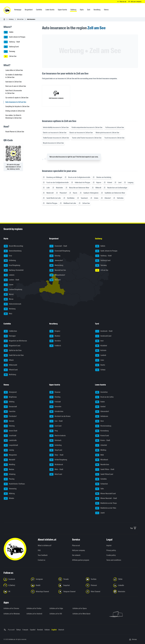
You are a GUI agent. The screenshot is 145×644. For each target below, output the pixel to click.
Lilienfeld (101, 445)
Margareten (10, 455)
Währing (9, 494)
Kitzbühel (101, 346)
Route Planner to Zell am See (15, 132)
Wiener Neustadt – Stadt (106, 498)
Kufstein (101, 351)
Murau (9, 299)
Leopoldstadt (11, 445)
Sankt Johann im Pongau (15, 37)
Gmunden (55, 407)
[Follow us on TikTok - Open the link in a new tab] (126, 579)
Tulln (99, 489)
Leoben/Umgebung (13, 290)
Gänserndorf (102, 412)
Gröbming (10, 261)
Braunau (55, 392)
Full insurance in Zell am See (115, 127)
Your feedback (43, 555)
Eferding (55, 397)
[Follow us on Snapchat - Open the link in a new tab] (71, 585)
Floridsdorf (10, 416)
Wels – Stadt (56, 470)
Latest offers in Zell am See (14, 70)
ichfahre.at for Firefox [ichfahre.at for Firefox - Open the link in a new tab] (34, 608)
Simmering (10, 489)
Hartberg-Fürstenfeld (14, 270)
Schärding (56, 445)
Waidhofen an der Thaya (106, 503)
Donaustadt (10, 407)
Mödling (101, 450)
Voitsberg (10, 309)
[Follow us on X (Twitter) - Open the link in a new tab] (16, 585)
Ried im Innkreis (58, 436)
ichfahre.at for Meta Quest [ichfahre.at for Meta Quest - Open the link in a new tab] (81, 614)
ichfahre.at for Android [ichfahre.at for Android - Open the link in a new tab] (34, 614)
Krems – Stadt (103, 440)
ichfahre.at (12, 639)
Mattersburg (56, 265)
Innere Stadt (11, 431)
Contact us (42, 560)
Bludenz (55, 336)
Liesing (9, 450)
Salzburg (11, 19)
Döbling (9, 402)
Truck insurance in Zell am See (114, 138)
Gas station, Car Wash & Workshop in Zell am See (13, 117)
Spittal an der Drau (13, 351)
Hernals (9, 421)
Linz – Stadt (56, 421)
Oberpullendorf (57, 275)
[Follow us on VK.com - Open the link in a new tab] (16, 592)
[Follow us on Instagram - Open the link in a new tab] (43, 579)
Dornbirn (55, 341)
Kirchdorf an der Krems (60, 416)
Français (25, 630)
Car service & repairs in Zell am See (17, 98)
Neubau (9, 470)
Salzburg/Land (11, 47)
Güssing (55, 256)
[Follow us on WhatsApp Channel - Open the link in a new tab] (43, 592)
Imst (99, 341)
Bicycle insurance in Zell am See (53, 143)
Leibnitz (9, 275)
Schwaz (100, 370)
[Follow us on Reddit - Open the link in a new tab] (43, 585)
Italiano (47, 630)
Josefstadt (10, 436)
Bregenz (55, 331)
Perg (54, 431)
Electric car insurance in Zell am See (55, 133)
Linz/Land (55, 426)
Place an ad (76, 545)
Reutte (100, 365)
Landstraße (10, 440)
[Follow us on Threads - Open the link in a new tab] (71, 579)
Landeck (101, 355)
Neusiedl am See (58, 270)
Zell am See (20, 19)
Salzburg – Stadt (12, 42)
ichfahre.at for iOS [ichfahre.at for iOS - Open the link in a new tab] (56, 614)
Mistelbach (102, 460)
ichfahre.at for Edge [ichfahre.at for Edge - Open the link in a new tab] (56, 608)
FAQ (39, 550)
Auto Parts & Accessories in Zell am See (14, 92)
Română (40, 630)
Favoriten (10, 412)
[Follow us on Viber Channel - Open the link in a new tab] (98, 592)
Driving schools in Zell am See (15, 111)
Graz (8, 256)
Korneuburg (102, 431)
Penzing (9, 479)
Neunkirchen (102, 465)
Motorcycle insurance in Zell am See (107, 133)
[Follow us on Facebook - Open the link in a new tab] (16, 579)
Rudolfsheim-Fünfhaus (14, 484)
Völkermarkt (10, 365)
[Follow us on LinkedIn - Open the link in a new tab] (126, 585)
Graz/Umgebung (12, 265)
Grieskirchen (56, 412)
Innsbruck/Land (103, 336)
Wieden (9, 498)
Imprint (109, 545)
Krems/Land (102, 436)
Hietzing (9, 426)
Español (33, 630)
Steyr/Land (56, 450)
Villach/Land (11, 370)
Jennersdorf (56, 261)
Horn (99, 421)
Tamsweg (9, 52)
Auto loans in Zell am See (13, 82)
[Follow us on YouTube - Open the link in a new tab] (98, 579)
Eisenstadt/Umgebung (60, 251)
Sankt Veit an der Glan (14, 355)
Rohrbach (55, 440)
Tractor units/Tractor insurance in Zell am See (87, 138)
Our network (76, 555)
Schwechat (101, 484)
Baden (100, 402)
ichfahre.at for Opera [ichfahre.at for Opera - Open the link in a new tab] (80, 608)
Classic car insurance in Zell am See (81, 133)
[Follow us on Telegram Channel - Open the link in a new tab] (71, 592)
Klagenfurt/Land (12, 346)
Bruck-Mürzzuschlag (13, 246)
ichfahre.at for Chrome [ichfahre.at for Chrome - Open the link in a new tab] (11, 608)
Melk (99, 455)
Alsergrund (10, 392)
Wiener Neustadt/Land (105, 494)
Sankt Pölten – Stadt (105, 470)
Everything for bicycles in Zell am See (17, 106)
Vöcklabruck (56, 465)
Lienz (100, 360)
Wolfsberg (10, 375)
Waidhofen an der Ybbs (106, 508)
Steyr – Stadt (56, 455)
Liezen (9, 285)
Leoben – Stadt (11, 280)
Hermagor (10, 336)
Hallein (9, 32)
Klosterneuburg (103, 426)
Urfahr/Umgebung (58, 460)
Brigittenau (10, 397)
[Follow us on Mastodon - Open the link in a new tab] (126, 592)
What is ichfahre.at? (45, 545)
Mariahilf (9, 460)
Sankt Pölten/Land (104, 474)
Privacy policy (111, 550)
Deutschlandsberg (13, 251)
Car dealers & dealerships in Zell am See (14, 76)
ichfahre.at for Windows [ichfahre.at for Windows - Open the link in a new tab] (12, 614)
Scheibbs (101, 479)
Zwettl (100, 513)
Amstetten (101, 392)
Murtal (9, 294)
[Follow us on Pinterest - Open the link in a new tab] (98, 585)
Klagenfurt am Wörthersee (15, 341)
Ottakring (10, 474)
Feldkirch (55, 346)
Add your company (79, 550)
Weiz (8, 314)
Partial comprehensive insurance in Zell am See (87, 127)
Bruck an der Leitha (104, 397)
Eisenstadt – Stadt (58, 246)
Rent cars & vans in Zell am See (16, 86)
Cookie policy (111, 555)
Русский (11, 630)
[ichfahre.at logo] (7, 10)
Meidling (9, 465)
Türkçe (18, 630)
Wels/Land (56, 474)
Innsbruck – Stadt (104, 331)
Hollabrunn (102, 416)
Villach (9, 360)
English (54, 630)
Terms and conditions (114, 560)
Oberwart (55, 280)
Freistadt (55, 402)
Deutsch (61, 630)
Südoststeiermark (12, 304)
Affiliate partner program (81, 560)
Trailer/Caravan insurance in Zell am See (56, 138)
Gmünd (100, 407)
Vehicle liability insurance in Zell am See (56, 127)
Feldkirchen (10, 331)
